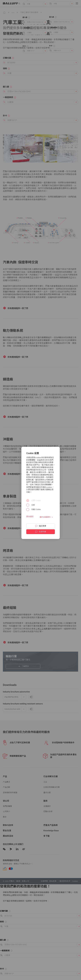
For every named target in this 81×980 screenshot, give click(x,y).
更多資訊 (30, 517)
